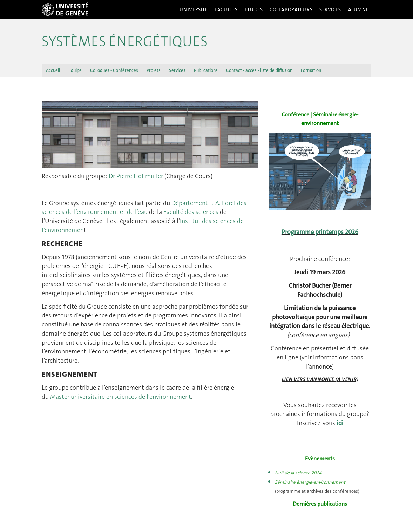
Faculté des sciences (191, 212)
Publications (206, 70)
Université (194, 9)
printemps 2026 (337, 232)
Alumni (358, 9)
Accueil (53, 70)
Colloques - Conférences (114, 70)
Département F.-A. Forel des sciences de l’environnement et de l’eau (144, 208)
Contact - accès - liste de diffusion (259, 70)
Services (330, 9)
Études (254, 9)
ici (340, 423)
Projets (154, 70)
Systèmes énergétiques (125, 41)
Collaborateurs (291, 9)
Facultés (226, 9)
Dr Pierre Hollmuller (136, 176)
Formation (311, 70)
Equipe (75, 70)
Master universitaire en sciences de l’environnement (121, 397)
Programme (298, 232)
